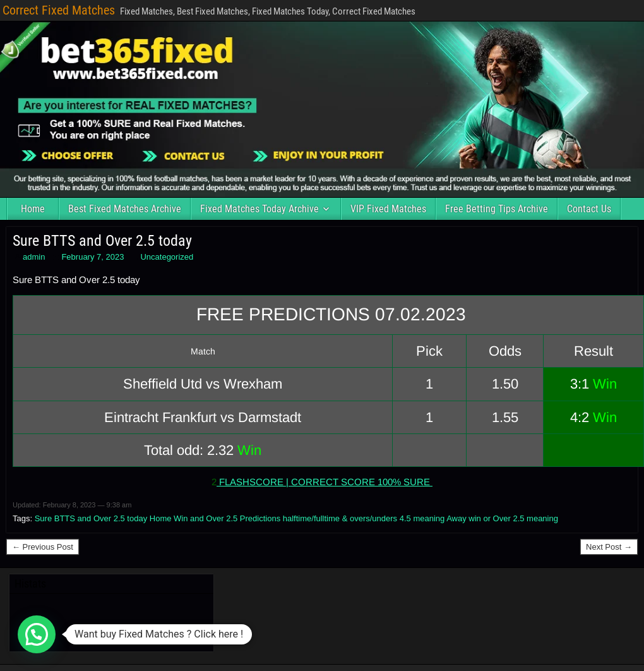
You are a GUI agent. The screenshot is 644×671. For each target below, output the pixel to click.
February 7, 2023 (92, 257)
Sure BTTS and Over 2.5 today (102, 241)
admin (34, 257)
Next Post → (609, 547)
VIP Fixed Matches (388, 209)
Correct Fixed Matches (59, 10)
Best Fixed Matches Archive (125, 209)
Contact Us (589, 209)
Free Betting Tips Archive (497, 209)
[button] (37, 634)
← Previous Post (43, 547)
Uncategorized (167, 257)
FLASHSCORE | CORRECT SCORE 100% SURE (325, 482)
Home (33, 209)
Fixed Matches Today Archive (259, 209)
